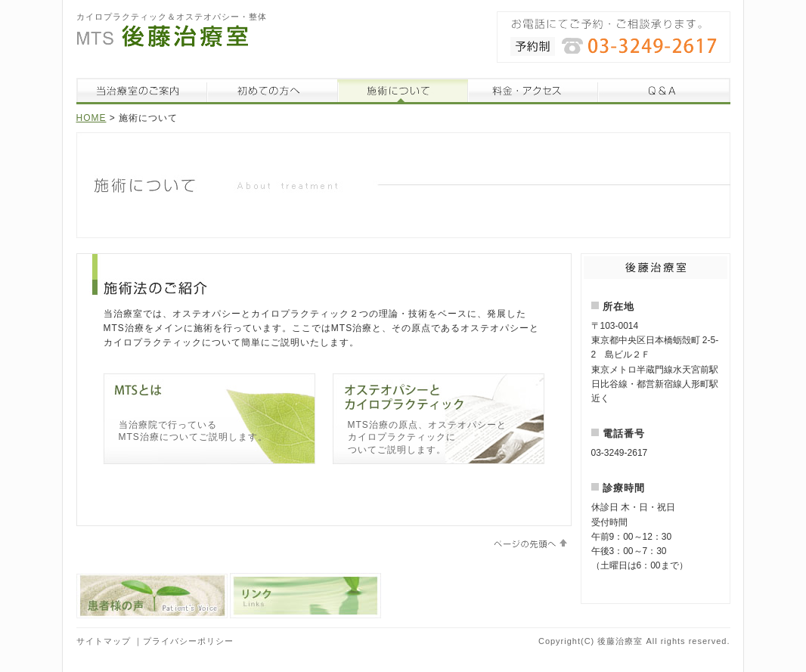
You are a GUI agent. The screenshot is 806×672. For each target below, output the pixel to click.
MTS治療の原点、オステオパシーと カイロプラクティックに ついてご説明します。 (427, 438)
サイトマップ (104, 641)
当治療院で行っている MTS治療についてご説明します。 (193, 431)
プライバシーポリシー (188, 641)
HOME (91, 118)
